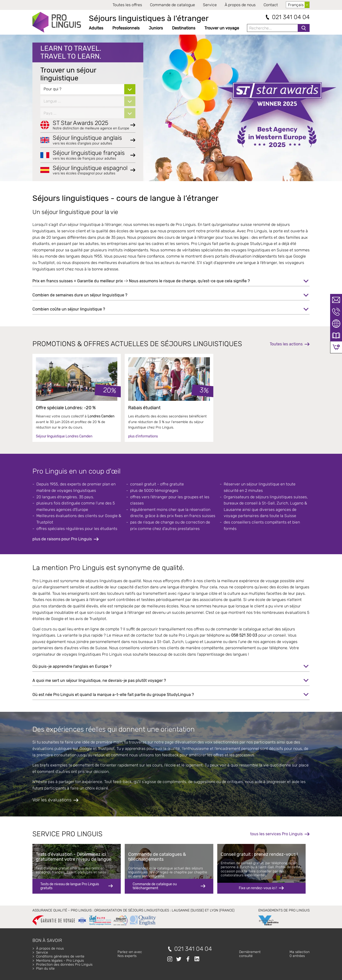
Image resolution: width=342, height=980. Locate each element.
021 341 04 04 (291, 17)
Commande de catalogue (172, 5)
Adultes (96, 28)
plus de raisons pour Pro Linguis (62, 539)
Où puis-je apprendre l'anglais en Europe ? (72, 666)
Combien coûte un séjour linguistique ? (69, 309)
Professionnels (126, 28)
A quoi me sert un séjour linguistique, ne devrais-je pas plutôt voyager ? (99, 681)
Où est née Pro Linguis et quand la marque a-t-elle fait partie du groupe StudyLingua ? (113, 695)
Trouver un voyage (222, 28)
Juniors (156, 28)
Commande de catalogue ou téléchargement (155, 886)
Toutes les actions (286, 344)
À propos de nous (240, 5)
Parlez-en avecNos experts (130, 954)
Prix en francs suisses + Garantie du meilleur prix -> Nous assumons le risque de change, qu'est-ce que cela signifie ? (141, 281)
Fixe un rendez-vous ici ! (258, 888)
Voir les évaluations (52, 800)
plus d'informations (143, 436)
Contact (271, 5)
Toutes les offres (127, 5)
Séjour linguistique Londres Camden (64, 436)
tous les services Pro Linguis (276, 834)
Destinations (184, 28)
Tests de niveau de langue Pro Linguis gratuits (70, 886)
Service (210, 5)
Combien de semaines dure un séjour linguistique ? (80, 295)
